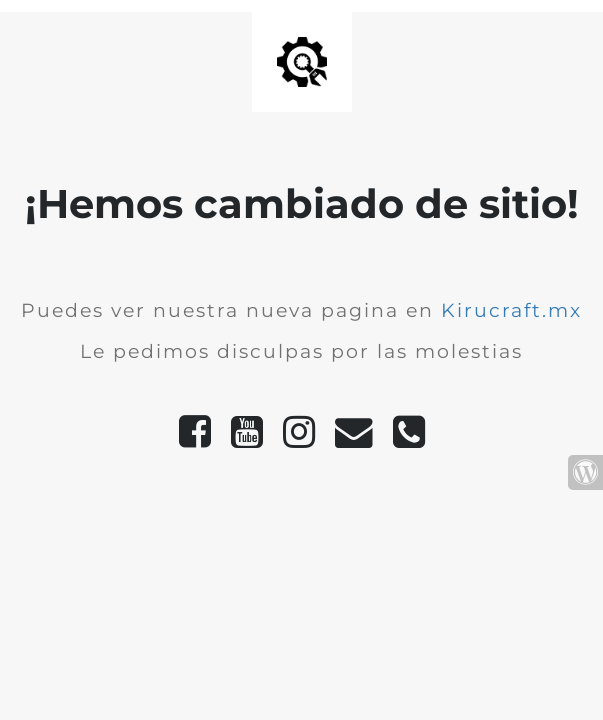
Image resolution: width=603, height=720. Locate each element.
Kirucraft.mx (511, 310)
